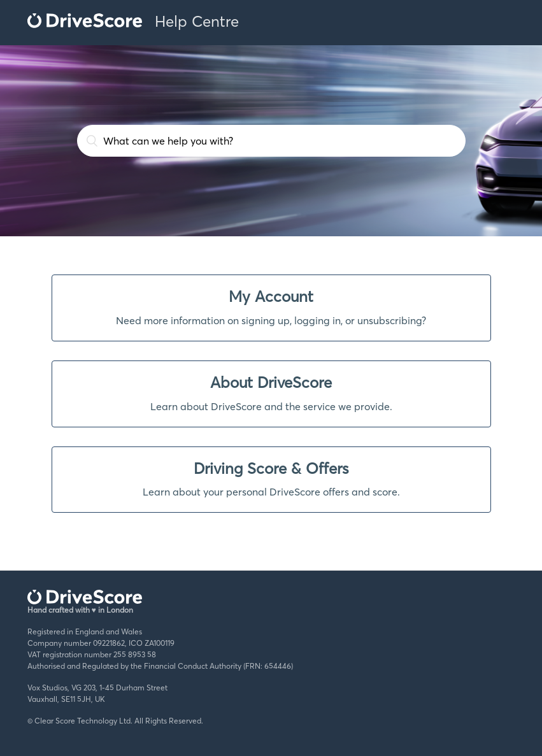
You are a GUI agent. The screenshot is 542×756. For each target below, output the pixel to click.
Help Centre (197, 21)
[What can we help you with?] (271, 141)
